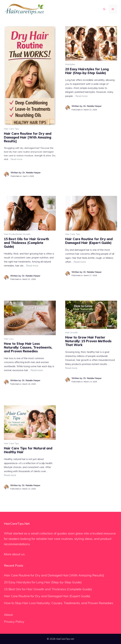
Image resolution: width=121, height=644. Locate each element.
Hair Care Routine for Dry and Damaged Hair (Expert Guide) (89, 241)
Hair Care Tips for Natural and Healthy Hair (28, 450)
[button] (104, 9)
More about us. (15, 554)
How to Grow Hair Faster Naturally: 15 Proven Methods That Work (88, 341)
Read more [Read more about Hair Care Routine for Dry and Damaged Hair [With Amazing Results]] (17, 159)
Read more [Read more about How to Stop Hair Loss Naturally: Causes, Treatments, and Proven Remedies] (37, 370)
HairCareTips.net (65, 639)
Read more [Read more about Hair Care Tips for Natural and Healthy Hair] (10, 475)
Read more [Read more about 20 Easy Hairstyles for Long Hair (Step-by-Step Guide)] (82, 96)
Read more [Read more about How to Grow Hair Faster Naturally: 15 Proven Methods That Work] (71, 368)
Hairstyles (70, 64)
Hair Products (11, 234)
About (8, 615)
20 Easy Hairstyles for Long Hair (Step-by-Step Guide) (87, 71)
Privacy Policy (14, 622)
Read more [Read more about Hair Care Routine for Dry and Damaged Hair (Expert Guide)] (80, 262)
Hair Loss (9, 339)
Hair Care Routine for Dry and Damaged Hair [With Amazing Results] (28, 137)
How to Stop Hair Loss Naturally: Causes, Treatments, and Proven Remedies (28, 347)
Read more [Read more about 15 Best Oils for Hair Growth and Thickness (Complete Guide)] (32, 266)
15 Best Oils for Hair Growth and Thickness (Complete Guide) (26, 243)
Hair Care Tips (11, 129)
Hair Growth (24, 234)
